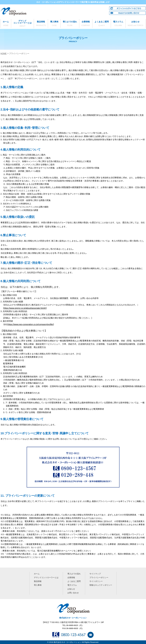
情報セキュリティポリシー (101, 585)
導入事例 (54, 24)
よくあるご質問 (102, 24)
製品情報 (41, 24)
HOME (4, 53)
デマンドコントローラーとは (22, 23)
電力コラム (118, 24)
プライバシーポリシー (99, 578)
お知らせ (135, 24)
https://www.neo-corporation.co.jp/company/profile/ (31, 324)
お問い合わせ (73, 593)
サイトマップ (95, 574)
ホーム (6, 24)
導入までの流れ (70, 24)
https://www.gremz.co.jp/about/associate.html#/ (25, 308)
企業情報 (86, 24)
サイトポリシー (96, 581)
